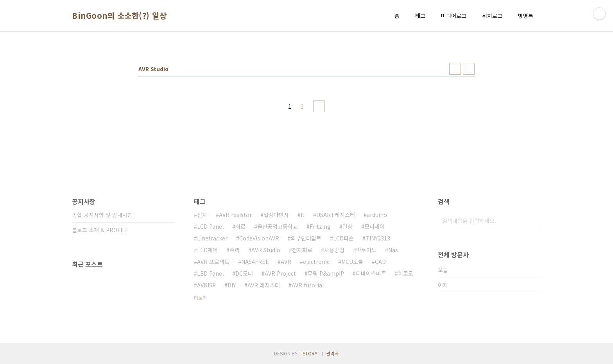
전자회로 (302, 250)
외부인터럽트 (306, 238)
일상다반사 (276, 215)
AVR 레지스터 (264, 285)
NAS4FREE (255, 262)
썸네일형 (455, 69)
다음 (319, 106)
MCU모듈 (352, 262)
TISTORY (308, 353)
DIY (232, 285)
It (303, 215)
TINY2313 (378, 238)
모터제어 (375, 226)
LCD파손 (343, 238)
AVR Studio (266, 250)
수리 (235, 250)
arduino (377, 215)
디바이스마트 (371, 273)
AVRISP (206, 285)
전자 (202, 215)
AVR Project (280, 273)
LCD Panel (210, 226)
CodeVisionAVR (259, 238)
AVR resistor (235, 215)
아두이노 (366, 250)
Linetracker (212, 238)
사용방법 (334, 250)
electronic (316, 262)
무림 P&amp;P (326, 273)
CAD (380, 262)
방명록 (526, 16)
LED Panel (210, 273)
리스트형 (469, 69)
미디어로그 (454, 16)
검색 (533, 221)
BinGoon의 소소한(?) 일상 (119, 16)
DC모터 (244, 273)
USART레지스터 (336, 215)
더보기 (200, 298)
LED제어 (207, 250)
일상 (348, 226)
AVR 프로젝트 (213, 262)
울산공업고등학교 (278, 226)
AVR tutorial (308, 285)
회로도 (406, 273)
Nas (393, 250)
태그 (420, 16)
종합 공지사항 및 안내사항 (102, 215)
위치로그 (492, 16)
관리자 (332, 353)
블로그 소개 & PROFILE (100, 230)
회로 (240, 226)
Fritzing (320, 226)
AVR (286, 262)
